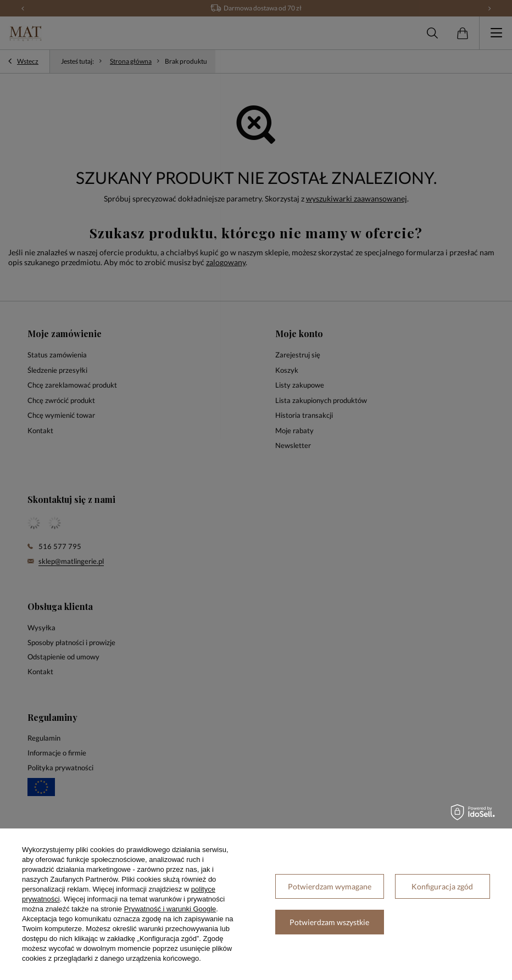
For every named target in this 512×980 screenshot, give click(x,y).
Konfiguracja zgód (442, 886)
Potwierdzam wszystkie (329, 922)
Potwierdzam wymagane (330, 886)
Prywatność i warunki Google (170, 909)
